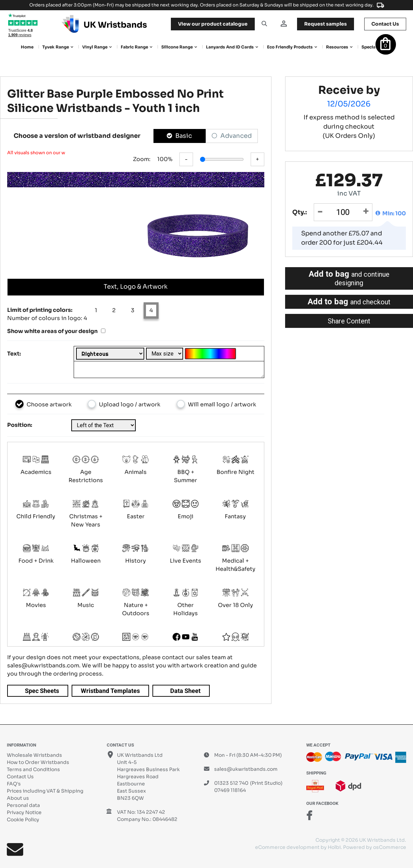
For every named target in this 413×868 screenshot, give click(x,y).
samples (326, 24)
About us (18, 798)
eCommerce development (287, 847)
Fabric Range (134, 47)
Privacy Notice (24, 812)
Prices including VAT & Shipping (45, 791)
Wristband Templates (110, 691)
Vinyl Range (95, 47)
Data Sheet (185, 691)
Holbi (334, 847)
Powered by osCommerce (375, 847)
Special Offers (376, 47)
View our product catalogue (213, 24)
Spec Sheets (42, 691)
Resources (337, 47)
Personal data (23, 805)
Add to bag (349, 278)
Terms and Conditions (33, 769)
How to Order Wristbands (38, 762)
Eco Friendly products (290, 47)
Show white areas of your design (52, 331)
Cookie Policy (23, 820)
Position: (20, 425)
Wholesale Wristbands (34, 755)
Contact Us (20, 777)
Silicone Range (177, 47)
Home (27, 47)
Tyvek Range (56, 47)
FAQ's (14, 784)
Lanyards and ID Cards (230, 47)
